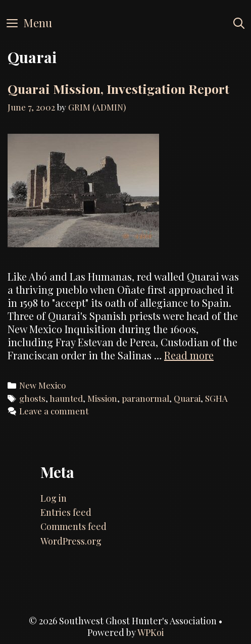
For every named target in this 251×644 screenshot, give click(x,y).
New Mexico (42, 385)
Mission (102, 398)
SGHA (216, 398)
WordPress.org (71, 541)
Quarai (187, 398)
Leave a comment (54, 411)
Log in (54, 498)
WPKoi (151, 632)
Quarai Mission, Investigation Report (118, 89)
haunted (66, 398)
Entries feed (66, 512)
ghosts (32, 398)
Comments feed (73, 526)
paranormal (145, 398)
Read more (189, 355)
